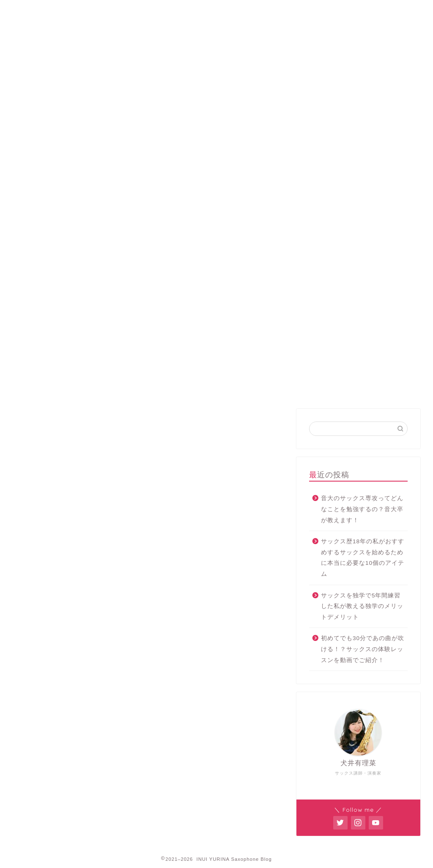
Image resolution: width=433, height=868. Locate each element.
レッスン (187, 10)
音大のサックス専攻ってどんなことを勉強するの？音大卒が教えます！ (362, 509)
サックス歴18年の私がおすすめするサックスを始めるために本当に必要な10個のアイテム (363, 558)
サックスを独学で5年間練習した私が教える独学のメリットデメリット (362, 606)
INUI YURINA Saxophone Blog (216, 46)
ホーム (45, 10)
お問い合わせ (331, 10)
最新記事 (46, 416)
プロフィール (116, 10)
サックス (114, 416)
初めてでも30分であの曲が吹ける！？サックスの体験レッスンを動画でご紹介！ (363, 649)
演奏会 (182, 416)
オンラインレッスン (259, 10)
